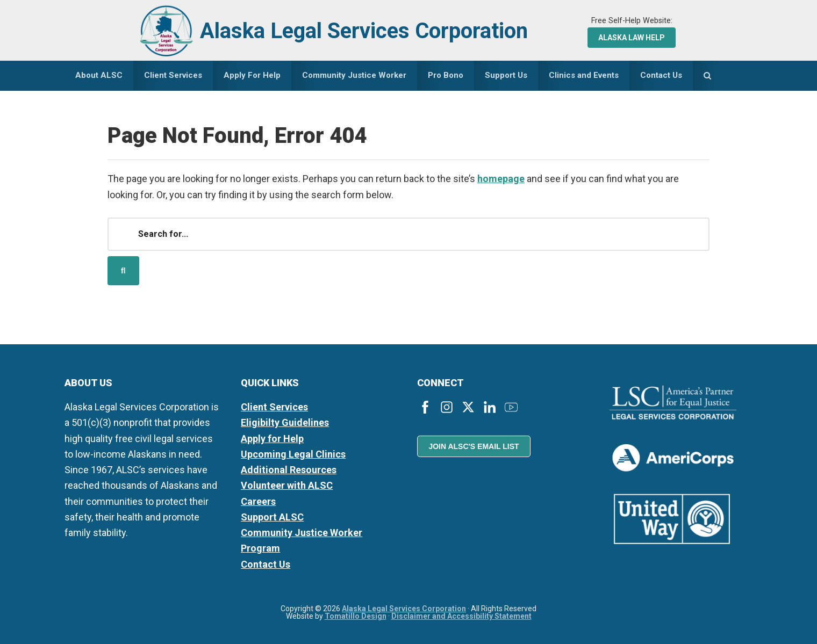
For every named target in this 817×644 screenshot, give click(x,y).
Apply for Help (272, 439)
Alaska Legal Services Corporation (364, 31)
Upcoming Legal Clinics (293, 454)
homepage (501, 179)
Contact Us (266, 564)
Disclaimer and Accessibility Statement (461, 616)
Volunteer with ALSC (287, 485)
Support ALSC (272, 517)
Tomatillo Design (356, 616)
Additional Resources (289, 470)
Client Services (274, 407)
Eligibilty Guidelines (285, 422)
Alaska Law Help (632, 38)
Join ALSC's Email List (474, 446)
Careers (258, 501)
